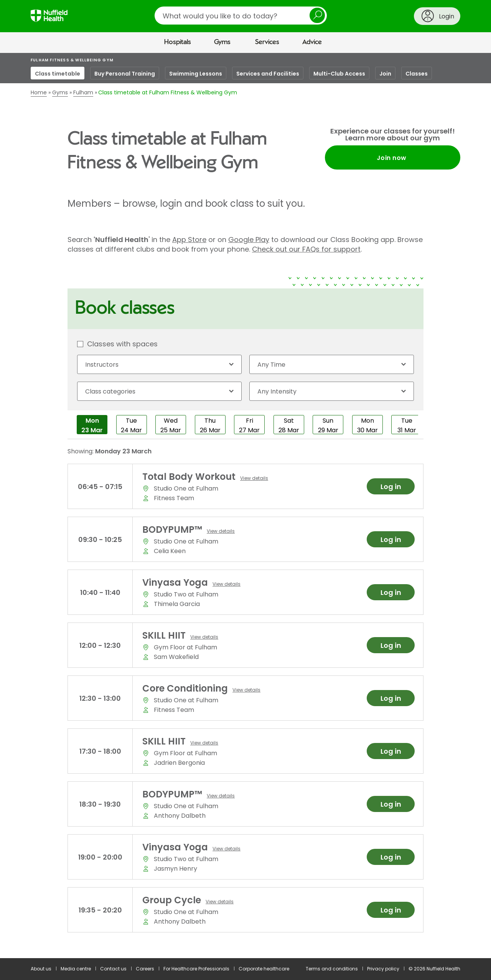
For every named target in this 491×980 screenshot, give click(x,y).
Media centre (76, 969)
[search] (241, 16)
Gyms (222, 42)
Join (385, 74)
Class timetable (58, 74)
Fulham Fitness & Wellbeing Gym (72, 60)
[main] (245, 506)
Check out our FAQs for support (306, 249)
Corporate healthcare (264, 969)
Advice (312, 42)
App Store (189, 240)
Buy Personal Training (125, 74)
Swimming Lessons (196, 74)
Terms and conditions (332, 969)
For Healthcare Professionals (196, 969)
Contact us (113, 969)
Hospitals (178, 42)
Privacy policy (383, 969)
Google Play (249, 240)
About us (41, 969)
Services (267, 42)
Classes (417, 74)
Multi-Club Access (339, 74)
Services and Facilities (268, 74)
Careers (145, 969)
